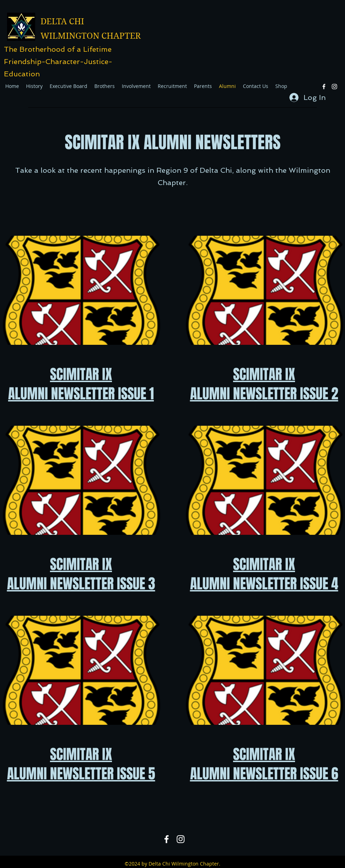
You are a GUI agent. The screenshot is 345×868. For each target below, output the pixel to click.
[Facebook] (324, 87)
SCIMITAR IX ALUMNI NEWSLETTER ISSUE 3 (81, 574)
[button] (136, 86)
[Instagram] (334, 87)
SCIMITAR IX (81, 754)
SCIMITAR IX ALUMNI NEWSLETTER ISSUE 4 (264, 574)
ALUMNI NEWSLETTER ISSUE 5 (81, 774)
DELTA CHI (62, 21)
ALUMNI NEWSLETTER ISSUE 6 (264, 774)
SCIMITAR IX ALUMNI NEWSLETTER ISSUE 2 (264, 384)
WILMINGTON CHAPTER (91, 36)
